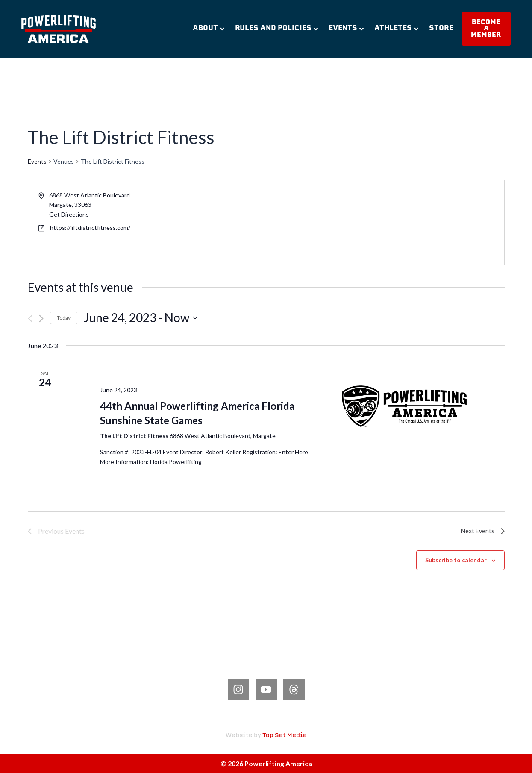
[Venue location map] (385, 223)
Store (441, 29)
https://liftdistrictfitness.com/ (90, 228)
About (209, 29)
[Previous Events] (30, 319)
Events (346, 29)
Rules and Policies (276, 29)
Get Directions (69, 214)
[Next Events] (41, 319)
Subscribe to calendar (456, 560)
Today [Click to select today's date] (64, 318)
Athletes (396, 29)
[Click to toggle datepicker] (141, 318)
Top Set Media (285, 736)
